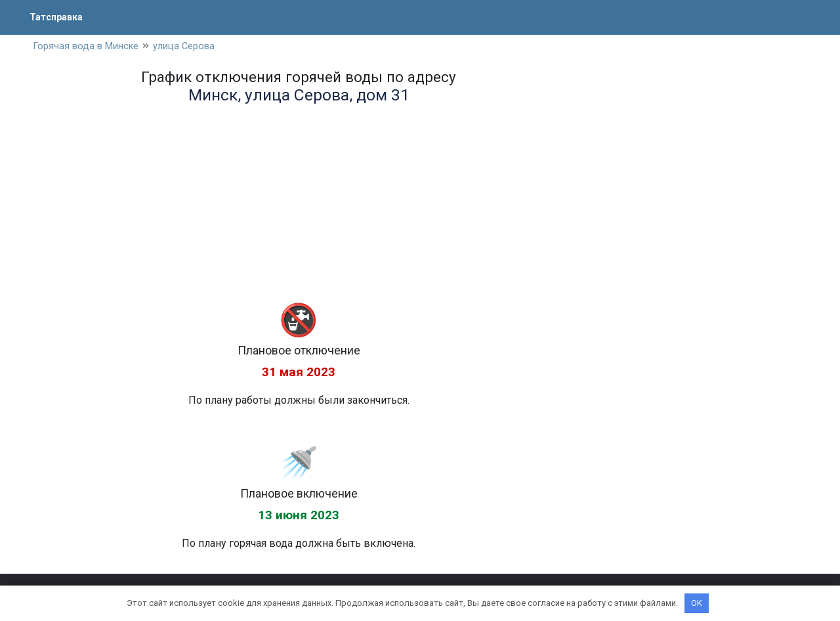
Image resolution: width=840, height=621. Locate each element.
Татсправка (59, 17)
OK (697, 603)
